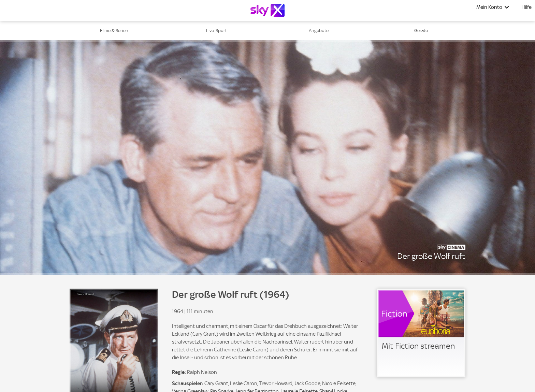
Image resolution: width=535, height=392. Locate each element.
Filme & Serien (114, 31)
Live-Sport (216, 31)
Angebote (319, 31)
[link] (421, 333)
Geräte (421, 31)
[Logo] (267, 10)
